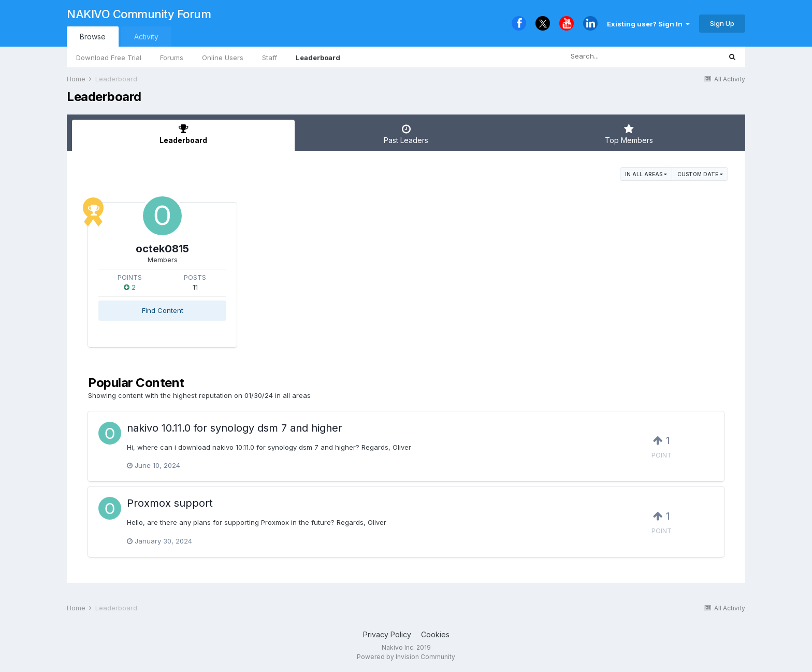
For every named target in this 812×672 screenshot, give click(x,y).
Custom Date (700, 174)
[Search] (613, 56)
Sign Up (722, 23)
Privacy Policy (387, 634)
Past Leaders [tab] (406, 134)
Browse (93, 37)
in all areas (646, 174)
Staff (270, 58)
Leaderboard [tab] (183, 134)
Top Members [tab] (629, 134)
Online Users (223, 58)
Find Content (163, 310)
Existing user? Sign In (648, 24)
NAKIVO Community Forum (139, 14)
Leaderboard (318, 58)
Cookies (435, 634)
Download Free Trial (109, 58)
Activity (146, 37)
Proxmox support (170, 503)
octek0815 (162, 249)
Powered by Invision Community (406, 657)
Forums (172, 58)
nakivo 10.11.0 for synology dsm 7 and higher (235, 428)
